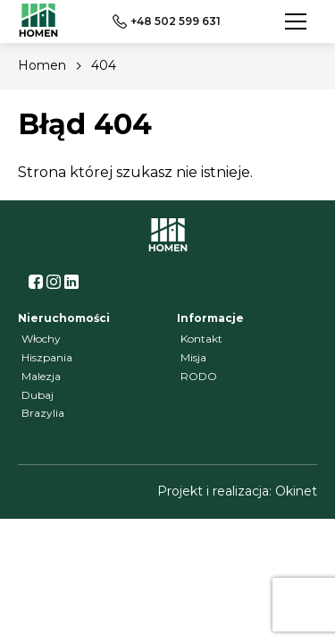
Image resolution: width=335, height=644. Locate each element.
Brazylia (43, 413)
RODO (199, 376)
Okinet (296, 491)
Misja (193, 357)
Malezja (41, 376)
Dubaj (38, 395)
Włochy (41, 339)
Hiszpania (47, 357)
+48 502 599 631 (167, 21)
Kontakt (201, 339)
